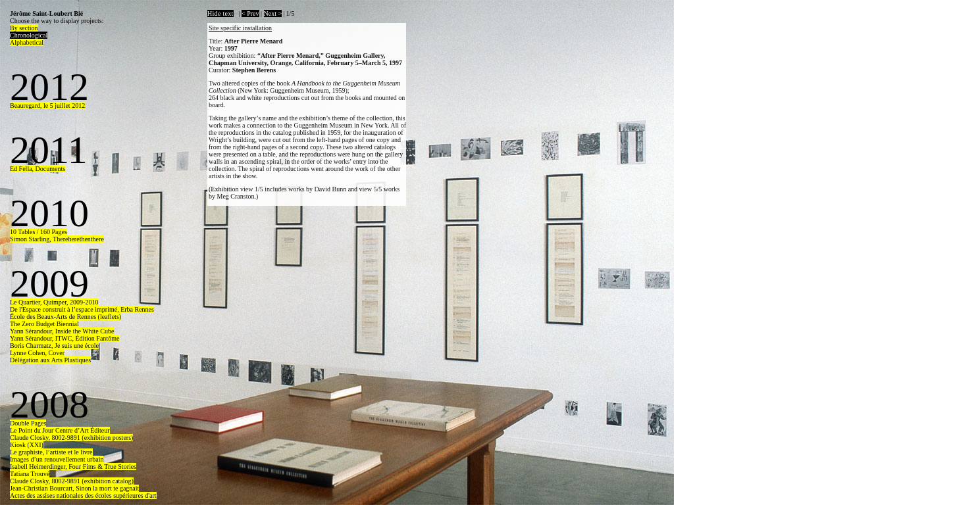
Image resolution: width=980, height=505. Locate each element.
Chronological (29, 35)
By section (24, 28)
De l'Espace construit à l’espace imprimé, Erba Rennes (82, 309)
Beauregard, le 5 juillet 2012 (47, 106)
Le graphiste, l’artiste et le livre (51, 452)
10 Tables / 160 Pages (39, 232)
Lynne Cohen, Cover (37, 353)
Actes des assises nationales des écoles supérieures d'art (83, 495)
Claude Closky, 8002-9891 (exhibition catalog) (72, 481)
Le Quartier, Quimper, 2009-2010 (54, 302)
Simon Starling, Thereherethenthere (57, 239)
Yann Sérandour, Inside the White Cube (62, 331)
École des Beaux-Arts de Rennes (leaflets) (65, 317)
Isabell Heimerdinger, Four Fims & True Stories (73, 467)
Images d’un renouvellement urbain (57, 459)
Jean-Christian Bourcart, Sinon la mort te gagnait (74, 488)
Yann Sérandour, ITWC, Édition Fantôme (64, 338)
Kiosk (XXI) (27, 445)
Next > (273, 13)
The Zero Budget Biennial (44, 324)
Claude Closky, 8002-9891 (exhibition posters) (71, 438)
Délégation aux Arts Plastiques (50, 360)
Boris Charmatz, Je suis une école (54, 346)
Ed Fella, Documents (38, 169)
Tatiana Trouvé (30, 474)
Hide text (220, 13)
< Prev (250, 13)
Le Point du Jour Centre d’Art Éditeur (60, 430)
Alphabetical (27, 42)
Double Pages (28, 423)
